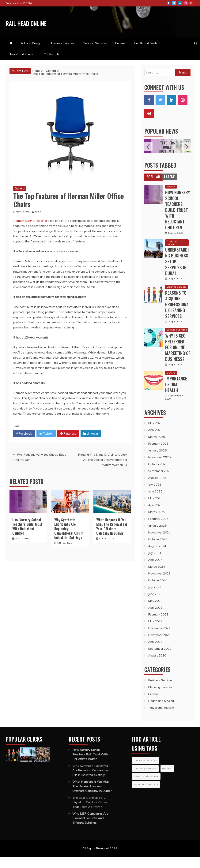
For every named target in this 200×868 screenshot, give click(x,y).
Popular (153, 188)
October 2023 (158, 592)
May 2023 (155, 612)
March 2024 (157, 578)
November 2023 (159, 585)
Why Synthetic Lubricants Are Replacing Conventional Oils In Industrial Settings (91, 782)
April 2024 (155, 571)
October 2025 (158, 475)
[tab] (153, 188)
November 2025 (159, 469)
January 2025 (157, 537)
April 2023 (155, 619)
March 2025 (157, 523)
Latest (169, 188)
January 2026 (157, 462)
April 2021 (155, 653)
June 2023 (155, 605)
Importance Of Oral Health (176, 396)
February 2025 (158, 530)
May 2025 (155, 510)
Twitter (174, 3)
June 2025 (155, 503)
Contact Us (51, 65)
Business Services (62, 54)
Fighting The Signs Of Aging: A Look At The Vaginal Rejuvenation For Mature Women (103, 471)
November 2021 (159, 646)
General (120, 54)
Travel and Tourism (22, 65)
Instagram (186, 3)
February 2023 (158, 626)
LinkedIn (180, 3)
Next (186, 158)
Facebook (168, 3)
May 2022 (155, 633)
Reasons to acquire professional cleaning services (177, 316)
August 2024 (157, 557)
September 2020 (160, 660)
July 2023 (155, 598)
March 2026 (157, 448)
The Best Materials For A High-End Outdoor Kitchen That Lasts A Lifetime (90, 814)
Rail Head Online (25, 27)
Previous (148, 158)
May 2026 (155, 434)
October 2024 (158, 551)
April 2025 (155, 516)
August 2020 (157, 667)
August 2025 (157, 489)
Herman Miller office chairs (31, 232)
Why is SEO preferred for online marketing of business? (178, 359)
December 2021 (159, 639)
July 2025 (155, 496)
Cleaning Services (95, 54)
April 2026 (155, 441)
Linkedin (91, 445)
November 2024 (159, 544)
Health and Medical (147, 54)
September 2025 (160, 482)
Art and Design (31, 54)
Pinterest (191, 3)
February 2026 (158, 455)
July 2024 (155, 564)
